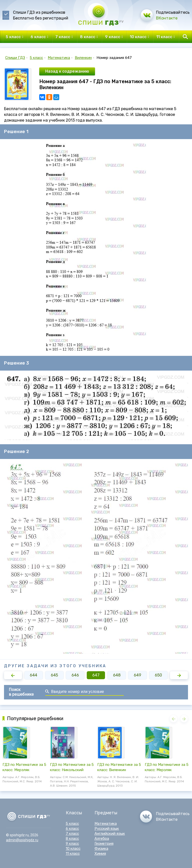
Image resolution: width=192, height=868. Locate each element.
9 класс (72, 844)
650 (158, 675)
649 (137, 675)
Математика (59, 58)
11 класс (73, 854)
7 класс (72, 834)
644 (33, 675)
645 (54, 675)
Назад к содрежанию (67, 71)
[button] (13, 675)
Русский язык (107, 829)
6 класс (72, 829)
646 (75, 675)
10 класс (73, 849)
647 (96, 675)
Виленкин (83, 58)
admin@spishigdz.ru (22, 840)
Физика (101, 849)
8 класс (72, 839)
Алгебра (102, 839)
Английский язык (110, 834)
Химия (100, 854)
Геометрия (104, 844)
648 (117, 675)
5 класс (36, 58)
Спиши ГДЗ (15, 58)
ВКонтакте (167, 18)
